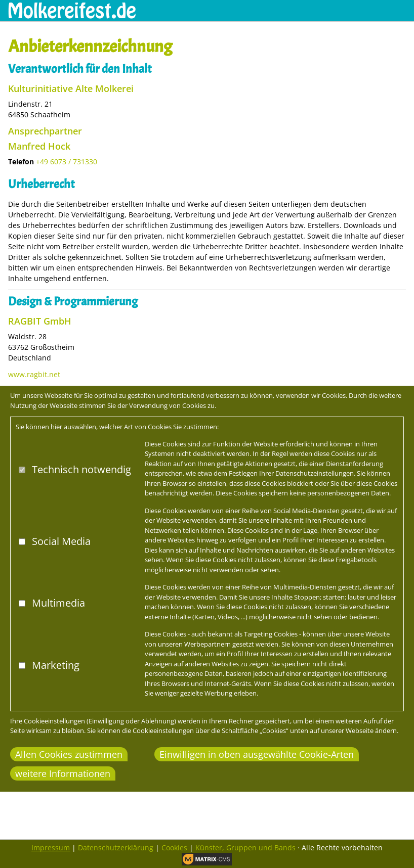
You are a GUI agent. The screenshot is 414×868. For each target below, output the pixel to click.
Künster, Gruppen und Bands (245, 848)
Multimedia (58, 603)
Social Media (61, 541)
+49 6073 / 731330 (67, 162)
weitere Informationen (63, 773)
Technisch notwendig (81, 469)
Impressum (51, 848)
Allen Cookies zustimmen (69, 754)
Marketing (56, 665)
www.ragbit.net (34, 374)
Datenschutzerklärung (116, 848)
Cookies (174, 848)
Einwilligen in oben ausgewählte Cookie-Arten (257, 754)
